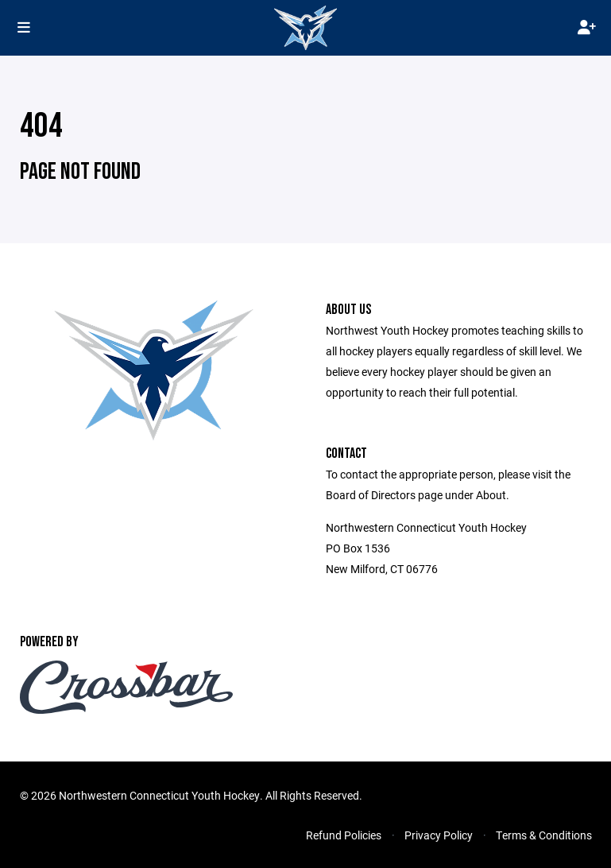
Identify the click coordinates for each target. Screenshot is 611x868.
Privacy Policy (439, 835)
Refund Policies (344, 835)
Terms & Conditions (544, 835)
